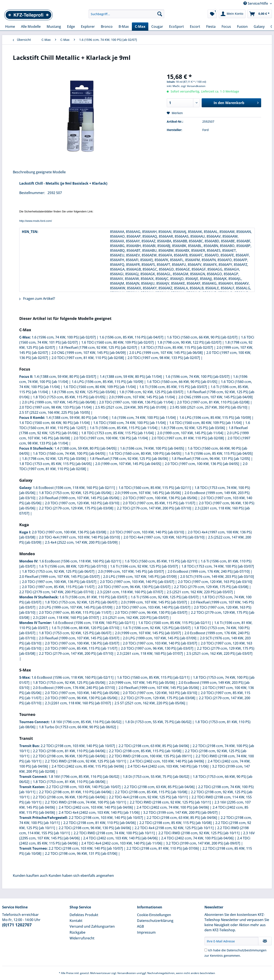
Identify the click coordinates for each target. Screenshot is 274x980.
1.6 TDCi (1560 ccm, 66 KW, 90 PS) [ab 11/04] (54, 423)
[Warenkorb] (260, 14)
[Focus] (226, 26)
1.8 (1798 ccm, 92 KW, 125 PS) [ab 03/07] (151, 392)
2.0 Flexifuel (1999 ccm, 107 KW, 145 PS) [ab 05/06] (79, 498)
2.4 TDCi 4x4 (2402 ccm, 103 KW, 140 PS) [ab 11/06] (168, 766)
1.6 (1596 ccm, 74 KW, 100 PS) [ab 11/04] (144, 418)
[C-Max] (140, 26)
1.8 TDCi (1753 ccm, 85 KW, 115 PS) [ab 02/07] (177, 347)
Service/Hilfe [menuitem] (256, 3)
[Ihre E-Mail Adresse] (231, 941)
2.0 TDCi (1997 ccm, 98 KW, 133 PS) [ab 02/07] (164, 358)
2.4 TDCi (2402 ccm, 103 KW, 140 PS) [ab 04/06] (167, 761)
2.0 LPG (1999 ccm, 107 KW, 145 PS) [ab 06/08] (166, 353)
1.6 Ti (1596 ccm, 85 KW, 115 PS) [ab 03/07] (173, 387)
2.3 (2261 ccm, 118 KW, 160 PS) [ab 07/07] (130, 592)
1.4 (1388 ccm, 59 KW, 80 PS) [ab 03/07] (65, 377)
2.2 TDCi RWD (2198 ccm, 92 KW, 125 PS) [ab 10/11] (86, 761)
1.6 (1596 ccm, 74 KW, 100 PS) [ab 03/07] (197, 377)
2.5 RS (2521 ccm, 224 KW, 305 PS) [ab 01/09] (131, 407)
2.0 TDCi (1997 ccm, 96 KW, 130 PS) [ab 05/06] (81, 698)
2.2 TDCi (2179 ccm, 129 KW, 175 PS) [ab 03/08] (76, 508)
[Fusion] (242, 26)
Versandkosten (127, 973)
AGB (140, 926)
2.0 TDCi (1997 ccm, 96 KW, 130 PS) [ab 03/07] (134, 587)
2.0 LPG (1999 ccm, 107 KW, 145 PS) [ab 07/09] (140, 577)
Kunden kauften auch (30, 876)
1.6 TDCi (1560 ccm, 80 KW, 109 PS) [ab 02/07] (118, 342)
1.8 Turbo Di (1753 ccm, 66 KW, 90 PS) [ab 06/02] (77, 727)
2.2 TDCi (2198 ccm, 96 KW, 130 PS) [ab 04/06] (69, 756)
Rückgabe (77, 932)
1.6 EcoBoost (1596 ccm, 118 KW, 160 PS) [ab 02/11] (74, 488)
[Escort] (195, 26)
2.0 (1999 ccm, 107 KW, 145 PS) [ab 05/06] (148, 493)
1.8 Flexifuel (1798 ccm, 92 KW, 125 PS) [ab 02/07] (98, 347)
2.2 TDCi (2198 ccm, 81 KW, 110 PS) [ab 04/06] (69, 751)
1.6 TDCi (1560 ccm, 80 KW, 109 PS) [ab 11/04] (100, 387)
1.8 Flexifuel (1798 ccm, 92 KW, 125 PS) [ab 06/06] (129, 459)
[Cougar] (157, 26)
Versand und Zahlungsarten (92, 926)
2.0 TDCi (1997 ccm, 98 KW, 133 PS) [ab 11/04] (55, 407)
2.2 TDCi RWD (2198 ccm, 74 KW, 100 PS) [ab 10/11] (86, 802)
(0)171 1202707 (17, 925)
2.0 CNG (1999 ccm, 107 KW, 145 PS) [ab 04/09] (89, 353)
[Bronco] (107, 26)
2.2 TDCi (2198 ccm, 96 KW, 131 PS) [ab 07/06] (81, 853)
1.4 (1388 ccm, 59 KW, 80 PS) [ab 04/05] (85, 448)
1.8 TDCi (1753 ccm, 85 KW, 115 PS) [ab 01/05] (69, 397)
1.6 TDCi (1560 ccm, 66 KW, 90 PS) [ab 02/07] (202, 337)
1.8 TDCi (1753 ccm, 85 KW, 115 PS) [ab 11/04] (118, 433)
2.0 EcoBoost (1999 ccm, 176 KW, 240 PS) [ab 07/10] (209, 571)
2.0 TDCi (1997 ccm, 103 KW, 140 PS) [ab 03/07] (137, 582)
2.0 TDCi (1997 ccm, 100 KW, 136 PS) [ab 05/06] (160, 498)
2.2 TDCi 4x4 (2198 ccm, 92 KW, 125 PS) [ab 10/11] (148, 797)
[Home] (10, 26)
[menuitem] (126, 16)
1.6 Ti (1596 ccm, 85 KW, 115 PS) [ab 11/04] (124, 428)
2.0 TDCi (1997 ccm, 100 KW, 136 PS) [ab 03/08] (69, 532)
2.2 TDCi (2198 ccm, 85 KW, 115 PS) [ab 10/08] (145, 751)
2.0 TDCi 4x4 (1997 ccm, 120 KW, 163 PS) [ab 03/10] (164, 537)
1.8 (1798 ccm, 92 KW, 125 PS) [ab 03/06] (84, 392)
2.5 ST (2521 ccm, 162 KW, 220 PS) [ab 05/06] (150, 703)
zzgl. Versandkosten (193, 86)
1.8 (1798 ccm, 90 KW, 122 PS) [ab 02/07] (189, 342)
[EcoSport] (176, 26)
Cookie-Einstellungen (154, 915)
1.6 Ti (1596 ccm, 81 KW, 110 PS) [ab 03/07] (93, 597)
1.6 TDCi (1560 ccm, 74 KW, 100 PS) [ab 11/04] (130, 423)
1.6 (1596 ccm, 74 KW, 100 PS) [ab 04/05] (152, 448)
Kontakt (76, 921)
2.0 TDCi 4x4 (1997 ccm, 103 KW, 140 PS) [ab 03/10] (79, 537)
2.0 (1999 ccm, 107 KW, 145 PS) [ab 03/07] (131, 571)
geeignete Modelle (51, 172)
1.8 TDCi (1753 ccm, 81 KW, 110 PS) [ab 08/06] (69, 782)
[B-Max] (124, 26)
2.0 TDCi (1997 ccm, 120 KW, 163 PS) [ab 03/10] (82, 503)
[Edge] (71, 26)
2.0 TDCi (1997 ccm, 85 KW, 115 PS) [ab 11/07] (159, 503)
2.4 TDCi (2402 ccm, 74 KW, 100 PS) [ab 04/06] (173, 807)
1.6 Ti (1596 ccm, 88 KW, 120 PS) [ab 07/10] (73, 566)
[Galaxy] (259, 26)
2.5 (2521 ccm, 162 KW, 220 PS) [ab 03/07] (200, 592)
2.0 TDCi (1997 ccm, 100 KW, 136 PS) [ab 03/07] (59, 582)
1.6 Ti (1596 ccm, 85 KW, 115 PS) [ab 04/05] (219, 453)
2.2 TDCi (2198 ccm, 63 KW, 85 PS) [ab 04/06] (154, 746)
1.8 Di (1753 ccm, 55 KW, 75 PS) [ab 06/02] (158, 722)
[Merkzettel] (212, 14)
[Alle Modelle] (31, 26)
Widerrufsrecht (82, 938)
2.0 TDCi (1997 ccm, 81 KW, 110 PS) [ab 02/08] (88, 358)
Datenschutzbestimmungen (247, 950)
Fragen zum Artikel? (37, 299)
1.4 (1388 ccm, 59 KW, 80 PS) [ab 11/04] (131, 377)
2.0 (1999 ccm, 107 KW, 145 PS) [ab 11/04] (142, 397)
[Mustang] (54, 26)
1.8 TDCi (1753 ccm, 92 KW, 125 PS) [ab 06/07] (58, 571)
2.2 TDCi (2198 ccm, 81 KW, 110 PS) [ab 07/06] (163, 848)
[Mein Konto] (232, 14)
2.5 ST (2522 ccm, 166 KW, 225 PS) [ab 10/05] (55, 412)
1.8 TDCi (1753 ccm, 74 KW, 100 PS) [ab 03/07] (218, 566)
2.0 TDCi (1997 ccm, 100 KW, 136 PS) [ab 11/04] (136, 402)
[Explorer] (88, 26)
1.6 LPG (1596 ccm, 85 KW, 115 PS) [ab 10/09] (107, 382)
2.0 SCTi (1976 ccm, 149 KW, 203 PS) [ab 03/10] (217, 577)
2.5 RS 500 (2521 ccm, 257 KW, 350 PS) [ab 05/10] (208, 407)
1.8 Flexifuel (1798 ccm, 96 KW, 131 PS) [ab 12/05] (211, 459)
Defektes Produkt (84, 915)
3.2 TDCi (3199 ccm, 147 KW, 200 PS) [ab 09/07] (180, 812)
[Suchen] (160, 14)
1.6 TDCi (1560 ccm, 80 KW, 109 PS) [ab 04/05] (145, 453)
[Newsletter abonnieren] (265, 941)
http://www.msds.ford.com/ (36, 221)
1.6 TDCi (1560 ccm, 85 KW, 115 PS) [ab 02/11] (155, 488)
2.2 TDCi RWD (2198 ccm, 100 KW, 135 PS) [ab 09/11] (150, 756)
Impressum (146, 932)
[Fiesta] (211, 26)
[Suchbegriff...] (126, 14)
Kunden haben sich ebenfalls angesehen (81, 876)
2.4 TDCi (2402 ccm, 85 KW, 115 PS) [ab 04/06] (88, 766)
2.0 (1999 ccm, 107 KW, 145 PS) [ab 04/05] (128, 464)
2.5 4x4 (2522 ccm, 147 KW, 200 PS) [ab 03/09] (81, 542)
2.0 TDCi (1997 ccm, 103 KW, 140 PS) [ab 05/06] (82, 693)
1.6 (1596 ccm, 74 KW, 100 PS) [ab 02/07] (64, 337)
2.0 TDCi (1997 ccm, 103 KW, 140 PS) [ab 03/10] (147, 532)
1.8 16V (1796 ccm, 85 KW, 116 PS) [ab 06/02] (86, 722)
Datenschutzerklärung (155, 921)
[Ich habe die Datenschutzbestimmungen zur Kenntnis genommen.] (206, 950)
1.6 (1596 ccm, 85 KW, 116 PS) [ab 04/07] (131, 337)
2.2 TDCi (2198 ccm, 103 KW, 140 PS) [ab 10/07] (78, 746)
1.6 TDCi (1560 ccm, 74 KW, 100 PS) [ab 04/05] (69, 453)
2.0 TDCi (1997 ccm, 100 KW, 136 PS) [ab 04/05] (202, 464)
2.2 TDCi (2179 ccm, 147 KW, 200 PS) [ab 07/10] (154, 508)
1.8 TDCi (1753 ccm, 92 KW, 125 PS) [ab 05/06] (75, 493)
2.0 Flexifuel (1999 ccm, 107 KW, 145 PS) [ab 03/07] (59, 577)
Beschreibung (24, 172)
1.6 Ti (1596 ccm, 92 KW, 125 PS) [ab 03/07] (144, 566)
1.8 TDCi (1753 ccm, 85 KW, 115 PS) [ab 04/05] (55, 464)
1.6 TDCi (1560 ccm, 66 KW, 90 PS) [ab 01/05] (182, 382)
